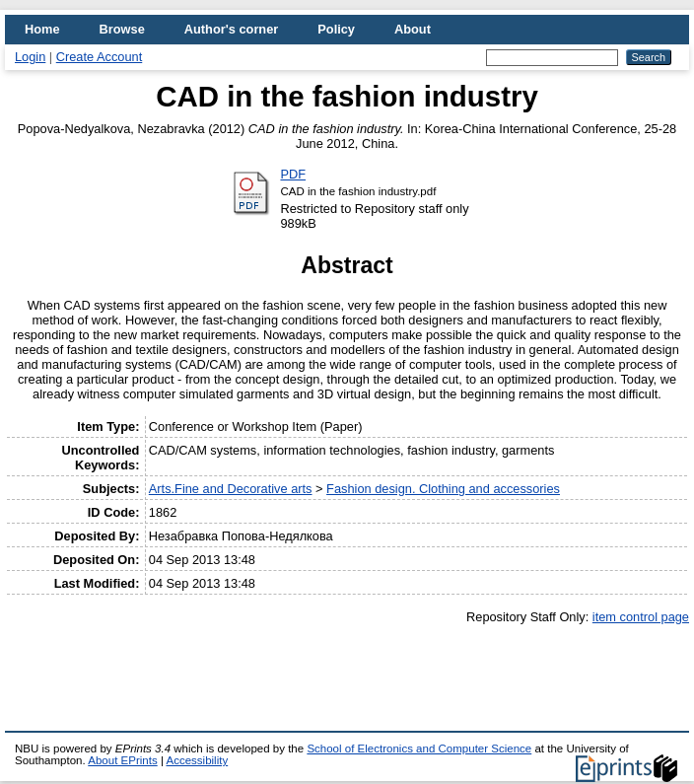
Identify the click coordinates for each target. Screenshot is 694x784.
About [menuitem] (413, 29)
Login (30, 57)
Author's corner (231, 29)
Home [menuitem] (42, 29)
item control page (641, 617)
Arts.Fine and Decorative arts (231, 489)
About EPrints (122, 760)
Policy (336, 29)
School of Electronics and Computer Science (419, 748)
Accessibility (197, 760)
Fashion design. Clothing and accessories (443, 489)
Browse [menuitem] (122, 29)
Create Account (100, 57)
